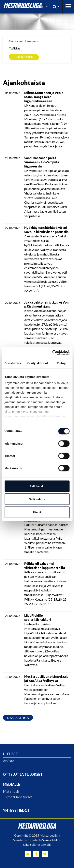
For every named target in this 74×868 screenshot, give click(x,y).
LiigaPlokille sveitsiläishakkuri (37, 617)
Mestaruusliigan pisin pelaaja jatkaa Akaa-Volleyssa (46, 678)
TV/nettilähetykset (18, 797)
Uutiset (10, 754)
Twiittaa (15, 48)
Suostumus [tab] (13, 363)
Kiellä (37, 512)
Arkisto (9, 761)
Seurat (41, 7)
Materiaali (11, 791)
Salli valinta (37, 499)
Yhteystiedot (16, 810)
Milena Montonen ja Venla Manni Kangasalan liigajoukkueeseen (44, 97)
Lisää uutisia (18, 718)
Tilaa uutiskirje (24, 57)
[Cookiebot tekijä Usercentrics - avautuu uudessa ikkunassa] (53, 352)
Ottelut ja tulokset (23, 774)
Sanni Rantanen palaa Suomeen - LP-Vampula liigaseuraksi (42, 162)
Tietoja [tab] (62, 363)
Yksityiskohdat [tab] (37, 363)
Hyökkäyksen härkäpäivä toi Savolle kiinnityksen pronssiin (46, 230)
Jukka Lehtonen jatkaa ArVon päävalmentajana (46, 304)
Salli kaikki (37, 486)
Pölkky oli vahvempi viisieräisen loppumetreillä (45, 566)
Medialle (12, 784)
